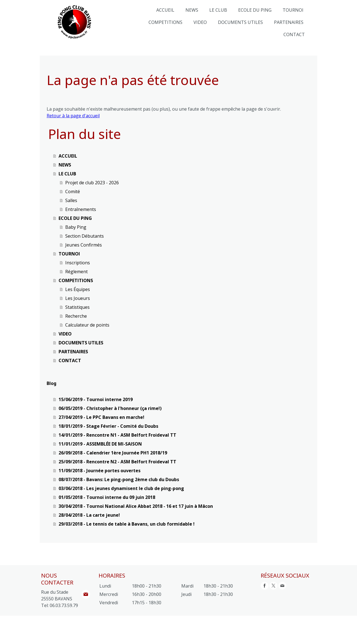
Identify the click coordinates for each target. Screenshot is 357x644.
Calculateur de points (87, 325)
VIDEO (200, 22)
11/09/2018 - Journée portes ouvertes (100, 471)
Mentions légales (54, 624)
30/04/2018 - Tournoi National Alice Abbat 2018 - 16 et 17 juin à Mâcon (136, 506)
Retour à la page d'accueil (73, 116)
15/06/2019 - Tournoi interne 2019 (96, 399)
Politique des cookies (138, 624)
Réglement (76, 272)
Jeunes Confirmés (84, 245)
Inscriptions (78, 263)
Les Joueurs (78, 298)
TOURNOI (293, 10)
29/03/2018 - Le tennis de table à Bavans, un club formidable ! (127, 524)
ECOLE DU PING (255, 10)
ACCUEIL (165, 10)
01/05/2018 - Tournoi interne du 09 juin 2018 (107, 497)
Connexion (308, 636)
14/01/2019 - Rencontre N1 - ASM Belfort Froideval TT (117, 435)
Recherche (76, 316)
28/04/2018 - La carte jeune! (89, 515)
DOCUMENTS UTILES (240, 22)
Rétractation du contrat (65, 630)
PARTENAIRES (289, 22)
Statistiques (77, 307)
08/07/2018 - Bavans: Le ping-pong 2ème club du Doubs (119, 479)
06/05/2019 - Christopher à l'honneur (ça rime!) (110, 408)
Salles (71, 200)
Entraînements (81, 209)
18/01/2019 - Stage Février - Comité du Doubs (108, 426)
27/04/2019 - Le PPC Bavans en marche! (101, 417)
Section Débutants (85, 236)
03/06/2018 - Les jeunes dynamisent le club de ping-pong (121, 488)
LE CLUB (218, 10)
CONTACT (294, 34)
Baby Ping (76, 227)
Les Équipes (78, 289)
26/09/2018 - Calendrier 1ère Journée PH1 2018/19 (113, 453)
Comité (73, 192)
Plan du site (169, 624)
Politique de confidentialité (94, 624)
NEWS (192, 10)
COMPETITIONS (165, 22)
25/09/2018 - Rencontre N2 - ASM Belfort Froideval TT (117, 462)
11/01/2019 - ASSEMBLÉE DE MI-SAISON (100, 444)
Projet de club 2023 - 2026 (92, 183)
